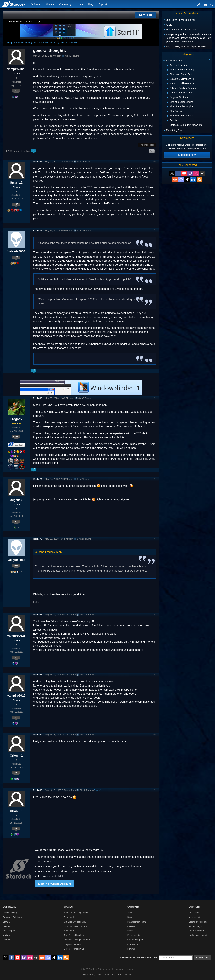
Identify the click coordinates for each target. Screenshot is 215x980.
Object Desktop (10, 913)
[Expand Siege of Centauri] (168, 98)
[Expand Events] (168, 121)
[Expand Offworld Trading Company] (168, 88)
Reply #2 (38, 231)
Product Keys (195, 926)
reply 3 (60, 552)
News (80, 4)
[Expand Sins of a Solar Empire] (168, 102)
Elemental (69, 917)
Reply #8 (38, 735)
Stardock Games (22, 43)
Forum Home (16, 21)
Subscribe (203, 958)
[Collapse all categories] (209, 60)
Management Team (137, 922)
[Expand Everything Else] (164, 130)
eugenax (16, 500)
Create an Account (198, 922)
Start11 (6, 922)
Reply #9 (38, 790)
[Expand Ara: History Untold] (168, 65)
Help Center (195, 913)
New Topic (146, 15)
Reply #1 (38, 162)
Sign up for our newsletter (139, 958)
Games (50, 4)
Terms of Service (106, 974)
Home (8, 43)
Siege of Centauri (72, 944)
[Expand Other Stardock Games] (168, 93)
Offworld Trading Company (77, 940)
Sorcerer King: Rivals (74, 949)
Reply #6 (38, 615)
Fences (6, 926)
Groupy (6, 940)
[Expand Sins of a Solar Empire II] (168, 107)
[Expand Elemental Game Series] (168, 75)
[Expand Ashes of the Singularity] (168, 70)
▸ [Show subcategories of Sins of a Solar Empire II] (59, 43)
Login (38, 21)
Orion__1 (16, 756)
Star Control (70, 931)
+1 (16, 91)
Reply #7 (38, 675)
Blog (91, 4)
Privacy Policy (89, 974)
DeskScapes (9, 931)
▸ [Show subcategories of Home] (12, 43)
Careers (131, 926)
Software (36, 4)
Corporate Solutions (12, 917)
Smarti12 (16, 183)
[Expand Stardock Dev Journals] (168, 116)
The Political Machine (74, 935)
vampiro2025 (16, 69)
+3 (16, 522)
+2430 (16, 436)
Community (65, 4)
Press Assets (134, 935)
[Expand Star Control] (168, 111)
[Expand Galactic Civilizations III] (168, 79)
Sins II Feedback (69, 43)
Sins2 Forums (71, 56)
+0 (16, 773)
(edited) (97, 790)
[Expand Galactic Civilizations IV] (168, 84)
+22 (16, 257)
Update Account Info (198, 935)
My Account (194, 917)
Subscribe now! (187, 155)
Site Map (128, 974)
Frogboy (16, 419)
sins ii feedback (147, 145)
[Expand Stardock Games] (164, 61)
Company (134, 907)
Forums (131, 949)
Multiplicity (8, 935)
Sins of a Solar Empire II (46, 43)
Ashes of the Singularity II (76, 913)
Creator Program (135, 940)
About (130, 913)
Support (103, 4)
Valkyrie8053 (16, 251)
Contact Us (133, 944)
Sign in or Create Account (55, 884)
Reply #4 (38, 479)
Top (155, 162)
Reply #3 (38, 398)
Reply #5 (38, 539)
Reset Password (197, 931)
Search (29, 21)
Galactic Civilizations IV (75, 922)
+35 (16, 204)
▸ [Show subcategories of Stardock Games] (32, 43)
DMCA (119, 974)
